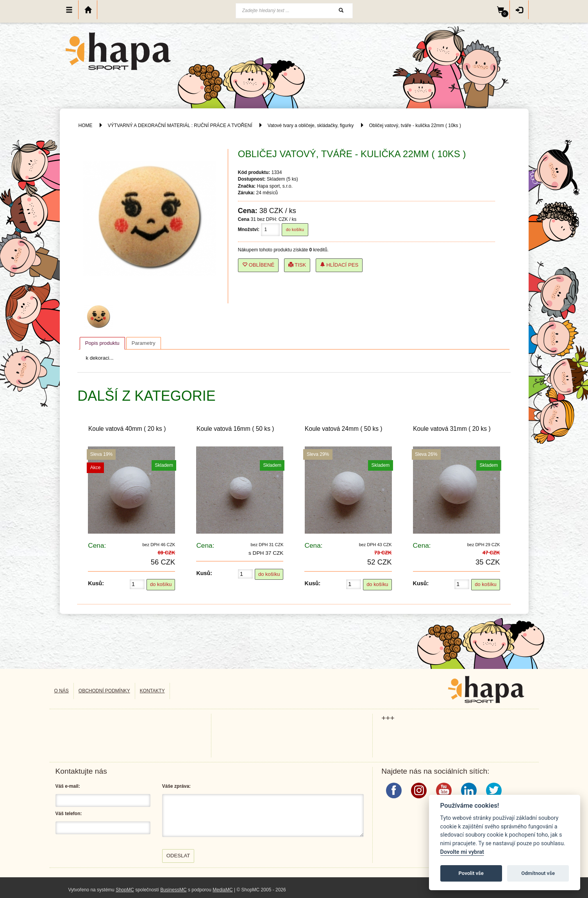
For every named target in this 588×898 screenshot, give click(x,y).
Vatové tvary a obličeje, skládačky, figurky (311, 125)
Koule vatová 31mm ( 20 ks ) (452, 429)
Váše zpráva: (176, 786)
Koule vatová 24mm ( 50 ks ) (343, 429)
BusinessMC (173, 890)
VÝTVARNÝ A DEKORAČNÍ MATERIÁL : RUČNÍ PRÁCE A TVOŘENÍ (180, 125)
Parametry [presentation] (144, 343)
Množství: (249, 229)
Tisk (297, 265)
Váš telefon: (69, 814)
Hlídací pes (339, 265)
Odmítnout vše (538, 873)
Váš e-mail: (68, 786)
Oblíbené (258, 265)
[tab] (102, 343)
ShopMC (125, 890)
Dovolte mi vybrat (462, 852)
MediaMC (223, 890)
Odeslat (178, 856)
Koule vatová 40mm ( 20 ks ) (127, 429)
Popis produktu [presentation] (102, 343)
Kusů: (96, 583)
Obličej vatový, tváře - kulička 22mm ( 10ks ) (415, 125)
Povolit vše (471, 873)
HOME (86, 125)
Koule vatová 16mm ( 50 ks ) (235, 429)
